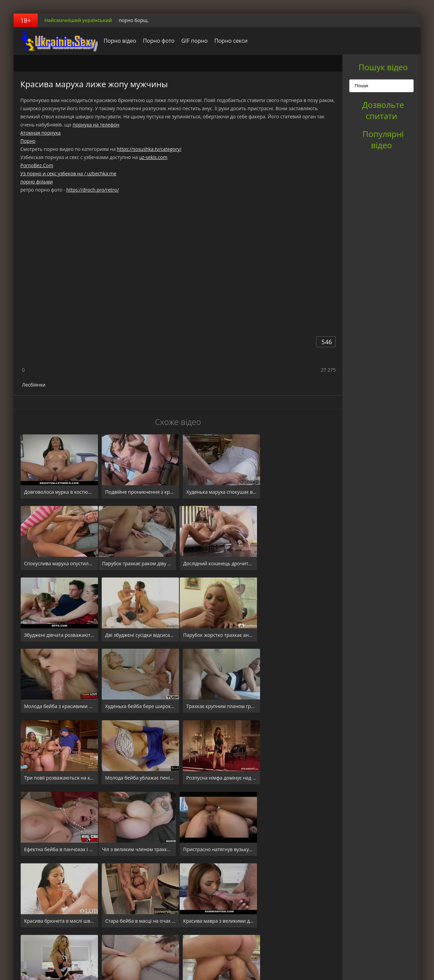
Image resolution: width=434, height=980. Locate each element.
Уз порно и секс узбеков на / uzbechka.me (68, 173)
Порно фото (157, 41)
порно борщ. (134, 20)
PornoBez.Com (37, 165)
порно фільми (37, 182)
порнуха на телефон (96, 125)
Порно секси (229, 41)
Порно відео (118, 41)
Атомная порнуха (41, 133)
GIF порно (193, 41)
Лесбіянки (34, 385)
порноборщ (56, 41)
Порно (28, 141)
